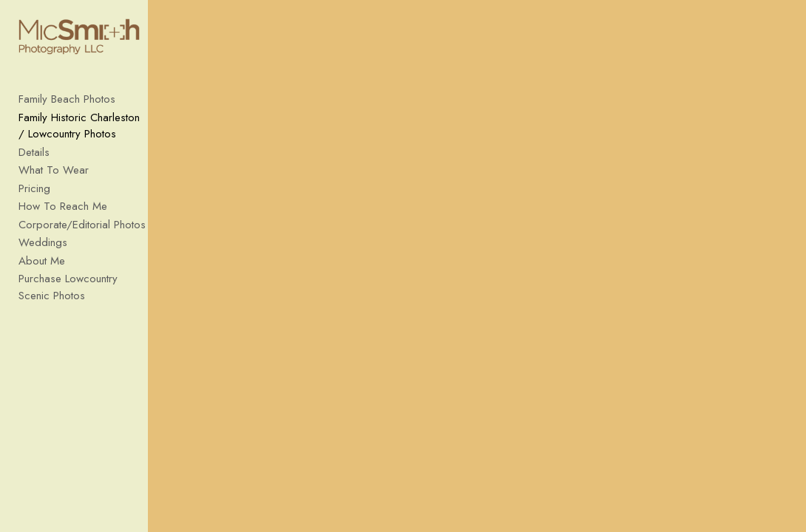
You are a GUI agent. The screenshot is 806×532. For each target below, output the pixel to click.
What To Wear (54, 178)
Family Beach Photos (67, 107)
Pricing (34, 197)
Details (34, 160)
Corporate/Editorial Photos (82, 233)
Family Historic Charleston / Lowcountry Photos (84, 134)
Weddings (43, 250)
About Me (42, 269)
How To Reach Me (63, 214)
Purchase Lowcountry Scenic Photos (85, 295)
